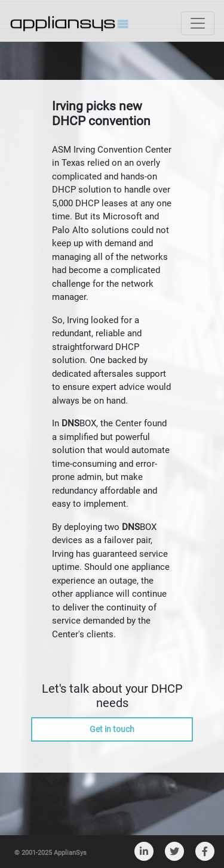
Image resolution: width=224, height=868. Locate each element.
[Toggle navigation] (198, 23)
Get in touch (112, 729)
